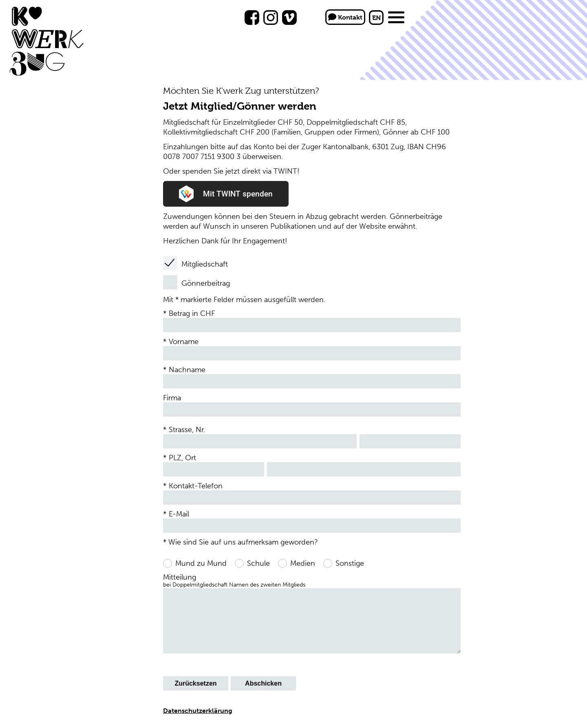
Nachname (187, 370)
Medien (303, 563)
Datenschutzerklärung (198, 711)
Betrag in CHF (192, 313)
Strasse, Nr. (187, 430)
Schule (258, 563)
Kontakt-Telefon (196, 486)
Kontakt (345, 17)
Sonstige (350, 563)
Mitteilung (234, 580)
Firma (172, 398)
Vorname (184, 342)
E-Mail (179, 514)
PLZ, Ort (182, 458)
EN (376, 18)
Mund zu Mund (201, 563)
